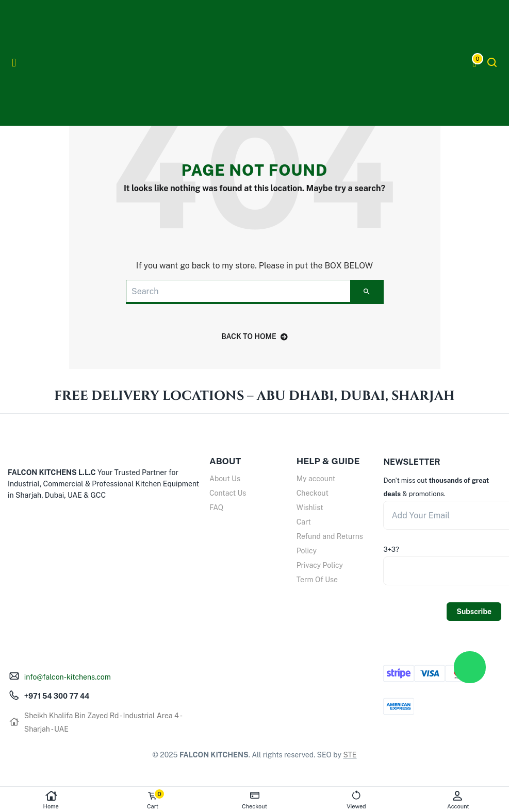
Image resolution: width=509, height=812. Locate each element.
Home (51, 800)
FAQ (216, 508)
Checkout (313, 493)
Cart (304, 522)
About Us (225, 479)
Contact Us (228, 493)
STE (350, 755)
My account (316, 479)
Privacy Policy (320, 565)
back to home (254, 336)
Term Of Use (317, 580)
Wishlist (310, 508)
